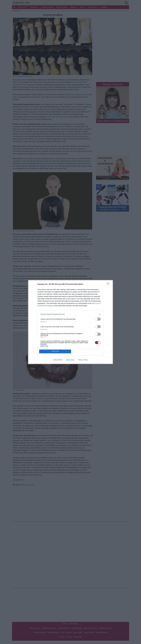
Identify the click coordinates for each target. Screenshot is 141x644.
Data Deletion (58, 360)
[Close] (109, 284)
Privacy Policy (83, 360)
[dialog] (70, 322)
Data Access (70, 360)
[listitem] (70, 314)
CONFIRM (55, 351)
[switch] (98, 319)
